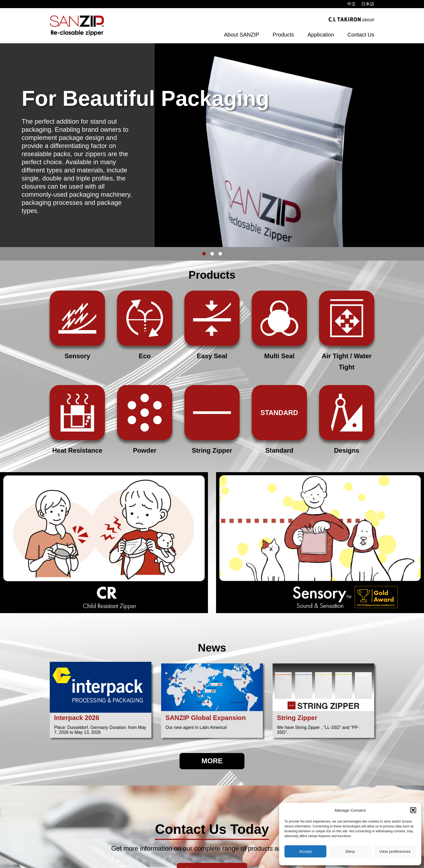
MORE (212, 761)
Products (283, 35)
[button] (413, 810)
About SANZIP (241, 35)
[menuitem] (352, 4)
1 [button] (204, 254)
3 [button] (220, 254)
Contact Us (361, 35)
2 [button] (212, 254)
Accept (306, 851)
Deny (350, 851)
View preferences (395, 851)
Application (321, 35)
